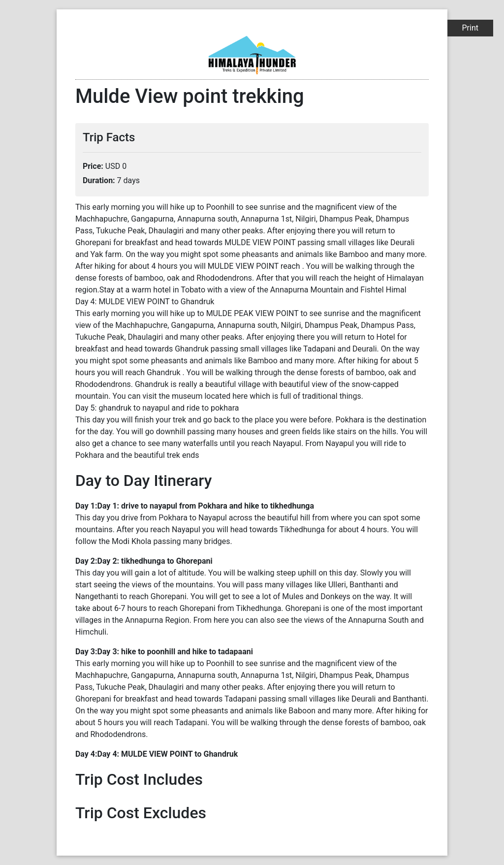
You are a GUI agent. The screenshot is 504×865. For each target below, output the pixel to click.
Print (470, 28)
